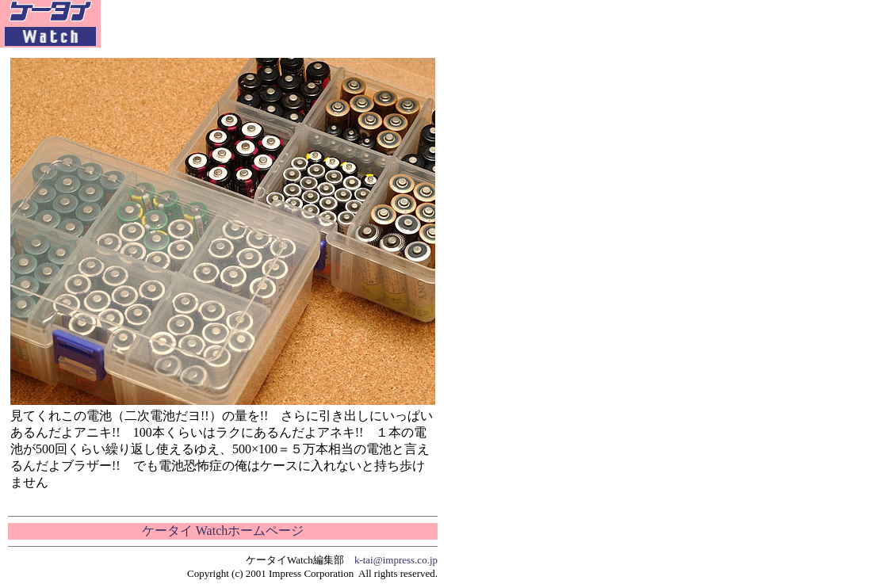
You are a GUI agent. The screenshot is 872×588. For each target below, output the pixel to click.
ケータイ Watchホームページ (223, 531)
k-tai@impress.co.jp (396, 560)
